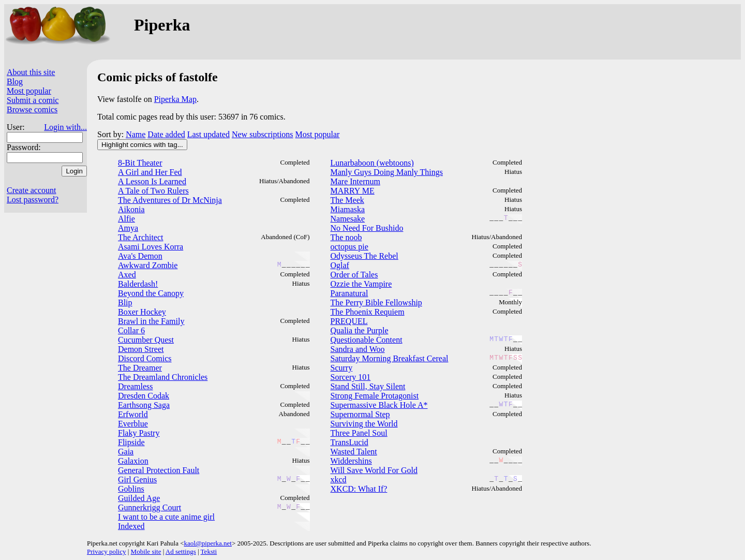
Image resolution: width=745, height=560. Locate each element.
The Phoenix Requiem (368, 312)
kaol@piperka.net (207, 543)
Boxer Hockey (142, 312)
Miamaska (348, 209)
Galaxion (133, 461)
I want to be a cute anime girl (166, 517)
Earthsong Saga (144, 405)
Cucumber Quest (146, 340)
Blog (15, 82)
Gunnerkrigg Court (150, 507)
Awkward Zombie (148, 265)
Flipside (131, 442)
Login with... (65, 127)
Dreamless (136, 386)
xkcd (339, 480)
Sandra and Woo (358, 349)
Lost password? (33, 200)
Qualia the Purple (360, 330)
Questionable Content (367, 340)
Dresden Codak (144, 396)
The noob (346, 237)
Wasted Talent (354, 452)
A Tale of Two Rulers (153, 191)
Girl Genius (137, 480)
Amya (128, 228)
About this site (31, 72)
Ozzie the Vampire (361, 284)
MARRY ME (353, 191)
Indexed (131, 526)
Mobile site (146, 551)
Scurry (342, 368)
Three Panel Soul (359, 433)
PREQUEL (349, 321)
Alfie (126, 219)
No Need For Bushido (367, 228)
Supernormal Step (360, 414)
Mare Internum (355, 181)
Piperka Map (175, 99)
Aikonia (131, 209)
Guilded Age (139, 498)
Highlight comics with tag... (142, 145)
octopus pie (349, 247)
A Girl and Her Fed (150, 172)
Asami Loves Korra (151, 247)
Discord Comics (145, 358)
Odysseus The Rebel (364, 256)
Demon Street (141, 349)
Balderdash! (138, 284)
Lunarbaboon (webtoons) (372, 163)
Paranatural (349, 293)
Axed (127, 275)
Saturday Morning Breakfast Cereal (390, 358)
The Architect (141, 237)
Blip (125, 303)
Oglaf (340, 265)
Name (136, 134)
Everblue (133, 424)
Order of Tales (354, 275)
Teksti (209, 551)
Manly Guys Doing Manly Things (387, 172)
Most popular (29, 91)
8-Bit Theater (140, 163)
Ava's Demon (140, 256)
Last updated (208, 134)
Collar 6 (131, 330)
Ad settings (181, 551)
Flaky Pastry (139, 433)
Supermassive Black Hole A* (379, 405)
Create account (32, 190)
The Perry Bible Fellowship (376, 303)
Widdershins (351, 461)
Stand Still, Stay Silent (368, 386)
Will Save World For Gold (374, 470)
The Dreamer (140, 368)
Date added (166, 134)
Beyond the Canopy (151, 293)
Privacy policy (106, 551)
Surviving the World (364, 424)
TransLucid (349, 442)
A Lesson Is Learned (152, 181)
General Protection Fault (159, 470)
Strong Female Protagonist (375, 396)
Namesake (348, 219)
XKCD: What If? (359, 489)
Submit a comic (33, 100)
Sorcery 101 (351, 377)
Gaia (126, 452)
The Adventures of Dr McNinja (170, 200)
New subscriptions (263, 134)
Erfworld (133, 414)
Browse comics (32, 109)
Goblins (131, 489)
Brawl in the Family (151, 321)
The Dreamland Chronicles (163, 377)
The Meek (347, 200)
